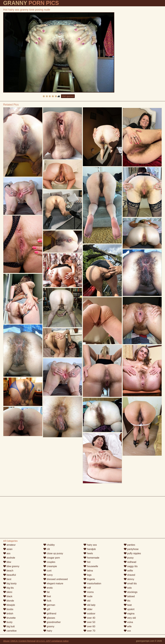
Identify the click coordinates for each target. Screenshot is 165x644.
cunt (47, 571)
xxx (127, 631)
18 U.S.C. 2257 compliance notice (52, 641)
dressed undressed (56, 579)
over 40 (89, 618)
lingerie (89, 579)
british (8, 614)
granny (49, 626)
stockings (131, 592)
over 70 (89, 631)
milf (87, 588)
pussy (129, 558)
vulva (128, 622)
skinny (129, 579)
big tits (9, 588)
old (87, 601)
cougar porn (52, 558)
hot (87, 562)
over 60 (89, 626)
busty (8, 622)
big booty (10, 583)
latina (88, 571)
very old (130, 618)
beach (8, 571)
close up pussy (53, 553)
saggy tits (131, 566)
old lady (89, 605)
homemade (91, 558)
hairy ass (90, 545)
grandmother (52, 622)
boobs (8, 609)
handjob (90, 549)
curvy (48, 575)
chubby (49, 545)
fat (46, 592)
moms (89, 592)
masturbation (92, 583)
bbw (7, 562)
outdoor (89, 614)
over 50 (89, 622)
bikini (8, 592)
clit (47, 549)
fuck (47, 601)
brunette (9, 618)
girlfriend (50, 614)
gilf (47, 609)
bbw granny (11, 566)
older (88, 609)
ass (7, 553)
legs (87, 575)
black (8, 596)
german (49, 605)
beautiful (10, 575)
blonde (9, 601)
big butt (9, 626)
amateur (9, 545)
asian (8, 549)
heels (88, 553)
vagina (129, 614)
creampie (50, 566)
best (7, 579)
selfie (128, 571)
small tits (130, 583)
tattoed (129, 596)
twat (128, 605)
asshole (9, 558)
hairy (48, 631)
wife (128, 626)
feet (47, 596)
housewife (91, 566)
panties (129, 545)
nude (88, 596)
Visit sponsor (68, 96)
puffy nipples (132, 553)
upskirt (129, 609)
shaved (129, 575)
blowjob (9, 605)
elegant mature (53, 583)
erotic (48, 588)
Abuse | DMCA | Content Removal (19, 641)
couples (49, 562)
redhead (130, 562)
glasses (49, 618)
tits (127, 601)
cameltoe (10, 631)
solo (128, 588)
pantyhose (131, 549)
